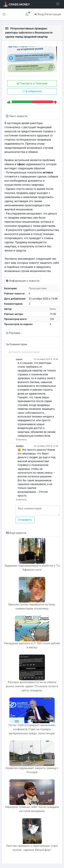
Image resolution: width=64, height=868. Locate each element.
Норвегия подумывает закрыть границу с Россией (32, 770)
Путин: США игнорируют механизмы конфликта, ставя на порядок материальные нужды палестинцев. (32, 729)
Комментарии (17, 344)
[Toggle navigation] (58, 4)
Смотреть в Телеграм (32, 83)
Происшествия (38, 288)
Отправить (25, 520)
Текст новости (17, 116)
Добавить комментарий (24, 352)
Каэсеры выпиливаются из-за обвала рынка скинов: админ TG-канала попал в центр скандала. (32, 686)
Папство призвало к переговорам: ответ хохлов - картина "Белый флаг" (32, 848)
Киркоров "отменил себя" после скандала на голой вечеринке (32, 809)
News (53, 309)
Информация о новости (23, 281)
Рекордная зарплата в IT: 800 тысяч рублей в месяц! (32, 645)
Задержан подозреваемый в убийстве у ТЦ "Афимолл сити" (32, 568)
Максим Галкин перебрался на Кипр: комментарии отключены (32, 607)
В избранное (32, 91)
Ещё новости (16, 533)
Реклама (13, 333)
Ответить (21, 440)
